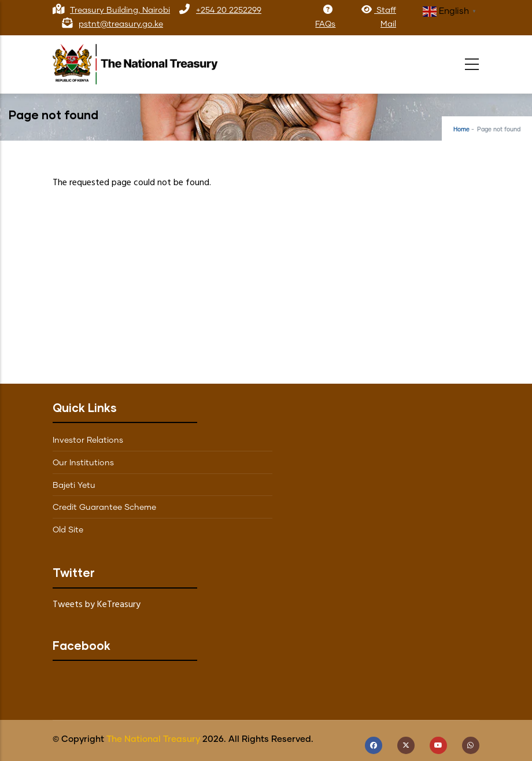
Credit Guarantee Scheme (104, 508)
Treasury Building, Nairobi (120, 10)
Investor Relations (88, 440)
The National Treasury (153, 739)
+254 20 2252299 (229, 10)
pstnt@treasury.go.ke (121, 24)
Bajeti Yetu (74, 486)
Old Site (68, 530)
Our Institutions (83, 463)
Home (461, 130)
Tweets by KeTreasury (97, 605)
